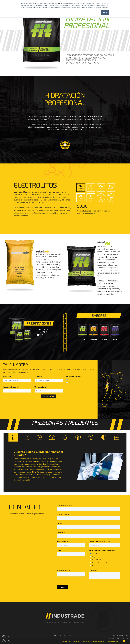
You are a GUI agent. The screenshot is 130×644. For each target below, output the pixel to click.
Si (69, 380)
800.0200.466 (113, 641)
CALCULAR (49, 396)
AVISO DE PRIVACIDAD (120, 636)
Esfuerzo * (39, 376)
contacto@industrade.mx (94, 641)
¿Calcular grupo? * (75, 376)
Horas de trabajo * (11, 387)
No (70, 383)
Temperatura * (41, 387)
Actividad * (8, 376)
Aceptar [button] (105, 12)
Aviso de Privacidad (71, 641)
